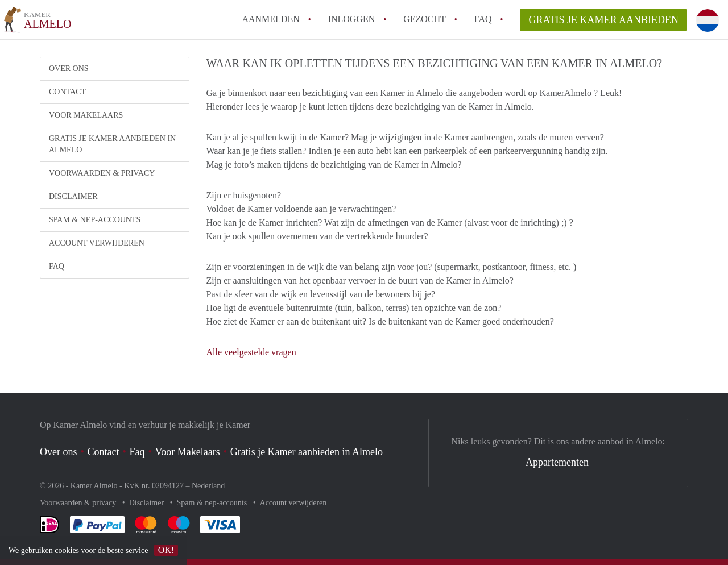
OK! (166, 550)
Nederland (208, 486)
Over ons (69, 68)
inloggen (352, 19)
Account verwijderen (97, 243)
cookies (67, 551)
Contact (67, 92)
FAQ (483, 19)
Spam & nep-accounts (95, 220)
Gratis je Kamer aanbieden (603, 20)
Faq (137, 452)
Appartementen (557, 462)
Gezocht (425, 19)
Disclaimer (73, 196)
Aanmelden (270, 19)
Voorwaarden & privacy (102, 173)
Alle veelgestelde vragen (251, 352)
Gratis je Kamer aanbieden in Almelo (112, 144)
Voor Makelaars (86, 115)
